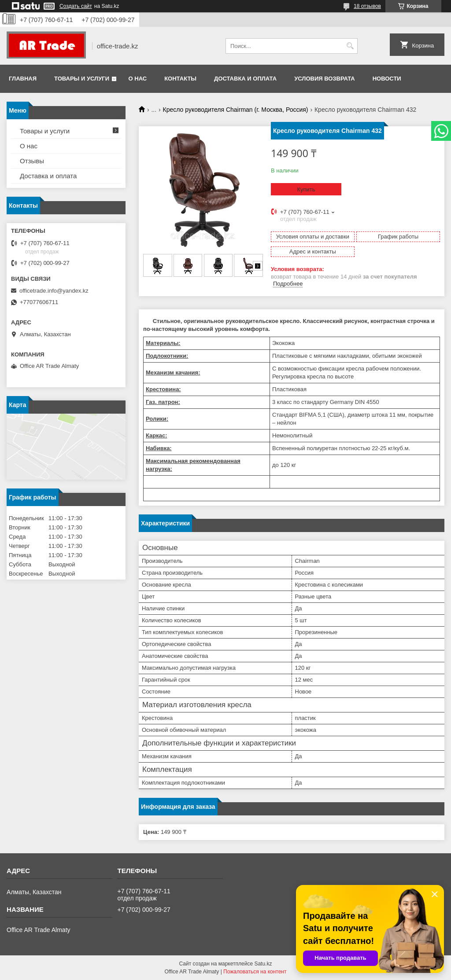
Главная (23, 79)
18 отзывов (367, 6)
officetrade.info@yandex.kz (54, 291)
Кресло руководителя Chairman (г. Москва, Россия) (236, 110)
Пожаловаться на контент (255, 972)
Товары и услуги (82, 79)
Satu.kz (263, 964)
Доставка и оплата (245, 79)
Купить (306, 189)
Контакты (180, 79)
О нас (138, 79)
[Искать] (350, 46)
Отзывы (32, 161)
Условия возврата (325, 79)
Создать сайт (76, 6)
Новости (387, 79)
